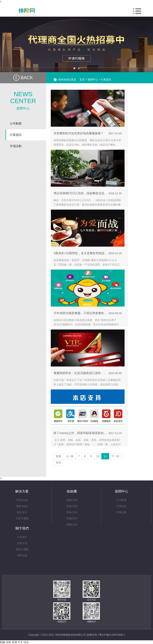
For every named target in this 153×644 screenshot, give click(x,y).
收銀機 (72, 491)
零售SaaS (22, 500)
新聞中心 (93, 80)
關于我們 (22, 528)
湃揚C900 (72, 500)
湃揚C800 (72, 512)
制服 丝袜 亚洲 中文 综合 (14, 642)
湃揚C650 (72, 518)
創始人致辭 (22, 549)
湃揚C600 (72, 506)
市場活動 (122, 512)
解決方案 (22, 491)
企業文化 (22, 543)
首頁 (82, 80)
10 (98, 456)
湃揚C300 (72, 524)
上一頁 (70, 456)
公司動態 (122, 500)
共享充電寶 (22, 518)
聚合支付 (22, 512)
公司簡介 (22, 537)
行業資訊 (106, 80)
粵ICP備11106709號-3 (112, 635)
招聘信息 (22, 555)
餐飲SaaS (22, 506)
